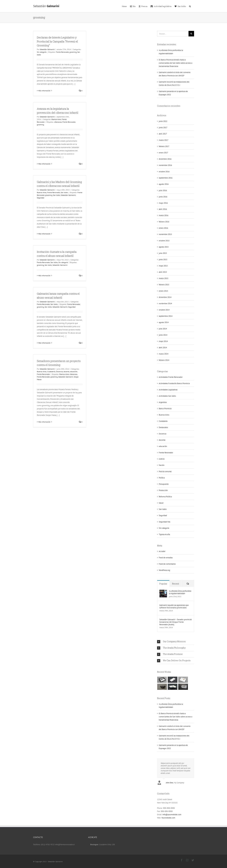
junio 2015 (163, 259)
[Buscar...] (173, 34)
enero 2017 (163, 153)
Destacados (163, 427)
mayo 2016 (163, 203)
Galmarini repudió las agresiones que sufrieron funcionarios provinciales (174, 606)
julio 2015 (163, 253)
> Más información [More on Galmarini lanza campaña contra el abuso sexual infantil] (44, 343)
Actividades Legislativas (168, 390)
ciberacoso (58, 122)
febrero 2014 (164, 360)
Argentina (163, 402)
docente (66, 372)
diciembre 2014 (165, 297)
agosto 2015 (164, 247)
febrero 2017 (164, 146)
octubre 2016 (164, 172)
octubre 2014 (164, 310)
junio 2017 (163, 128)
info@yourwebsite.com (172, 815)
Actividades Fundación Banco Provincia (174, 383)
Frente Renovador (62, 52)
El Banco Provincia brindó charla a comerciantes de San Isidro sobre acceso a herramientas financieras (175, 63)
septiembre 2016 (166, 178)
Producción (163, 490)
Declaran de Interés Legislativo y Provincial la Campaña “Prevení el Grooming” (57, 41)
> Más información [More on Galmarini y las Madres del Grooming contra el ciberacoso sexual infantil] (44, 234)
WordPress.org (164, 570)
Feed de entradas (166, 558)
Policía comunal (165, 471)
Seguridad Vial (165, 522)
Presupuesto (164, 484)
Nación (162, 465)
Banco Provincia (165, 409)
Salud (161, 503)
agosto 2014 (164, 322)
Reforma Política (165, 497)
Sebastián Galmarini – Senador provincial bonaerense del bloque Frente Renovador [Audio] (176, 622)
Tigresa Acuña (164, 534)
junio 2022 (163, 121)
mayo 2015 (163, 266)
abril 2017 (163, 134)
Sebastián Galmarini (47, 49)
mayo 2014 (163, 341)
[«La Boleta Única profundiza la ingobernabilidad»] (163, 591)
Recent (175, 584)
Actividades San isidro (167, 396)
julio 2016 (163, 190)
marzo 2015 (164, 278)
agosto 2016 (164, 184)
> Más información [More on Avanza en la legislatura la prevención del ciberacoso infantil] (44, 164)
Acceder (162, 551)
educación (74, 372)
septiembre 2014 (166, 316)
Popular (163, 584)
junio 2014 (163, 335)
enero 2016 (163, 228)
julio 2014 (163, 329)
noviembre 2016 (165, 165)
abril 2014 (163, 348)
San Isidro (64, 192)
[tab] (176, 642)
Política (162, 478)
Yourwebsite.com (168, 818)
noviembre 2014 (165, 304)
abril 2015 (163, 272)
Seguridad (40, 198)
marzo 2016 (164, 215)
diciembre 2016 (165, 159)
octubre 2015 (164, 241)
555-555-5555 (169, 808)
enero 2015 (163, 291)
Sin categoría (42, 52)
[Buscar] (191, 34)
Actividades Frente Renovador (171, 377)
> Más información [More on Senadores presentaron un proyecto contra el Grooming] (44, 422)
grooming (73, 52)
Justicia (162, 459)
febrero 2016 (164, 222)
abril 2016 (163, 209)
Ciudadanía (51, 372)
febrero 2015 (164, 285)
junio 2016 (163, 197)
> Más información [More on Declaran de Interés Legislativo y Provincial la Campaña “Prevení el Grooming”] (44, 91)
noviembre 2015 (165, 234)
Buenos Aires (56, 119)
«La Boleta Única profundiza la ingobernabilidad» (180, 592)
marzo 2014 (164, 354)
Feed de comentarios (167, 564)
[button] (190, 6)
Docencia (59, 372)
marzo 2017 (164, 140)
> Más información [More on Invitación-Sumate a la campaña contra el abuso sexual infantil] (44, 276)
